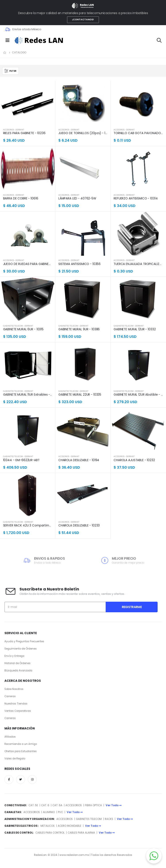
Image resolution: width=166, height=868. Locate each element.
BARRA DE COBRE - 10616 (21, 199)
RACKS (109, 819)
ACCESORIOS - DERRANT (14, 130)
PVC (60, 812)
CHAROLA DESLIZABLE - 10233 (79, 526)
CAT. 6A (57, 805)
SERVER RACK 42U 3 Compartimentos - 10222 (28, 526)
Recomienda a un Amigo (21, 744)
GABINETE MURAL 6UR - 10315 (23, 329)
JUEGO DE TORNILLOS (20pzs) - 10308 (83, 133)
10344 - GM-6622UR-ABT (21, 460)
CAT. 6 (45, 805)
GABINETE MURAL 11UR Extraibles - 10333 (28, 395)
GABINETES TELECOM (89, 819)
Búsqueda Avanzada (18, 671)
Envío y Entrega (14, 656)
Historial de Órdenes (17, 663)
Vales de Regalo (15, 759)
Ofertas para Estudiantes (21, 751)
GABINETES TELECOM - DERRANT (18, 326)
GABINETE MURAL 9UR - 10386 (79, 329)
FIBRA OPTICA (94, 805)
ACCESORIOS (74, 805)
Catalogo (19, 52)
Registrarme (132, 607)
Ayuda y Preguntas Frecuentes (24, 641)
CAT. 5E (33, 805)
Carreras (10, 696)
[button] (159, 41)
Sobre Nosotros (14, 689)
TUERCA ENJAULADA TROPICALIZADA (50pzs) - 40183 (138, 264)
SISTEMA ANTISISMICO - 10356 (79, 264)
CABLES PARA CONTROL (50, 833)
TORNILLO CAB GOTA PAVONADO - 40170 (138, 133)
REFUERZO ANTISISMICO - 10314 (136, 199)
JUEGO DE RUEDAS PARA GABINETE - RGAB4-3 (28, 264)
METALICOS (48, 826)
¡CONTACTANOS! (83, 20)
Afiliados (10, 737)
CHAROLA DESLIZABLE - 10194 (79, 460)
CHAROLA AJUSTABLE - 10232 (134, 460)
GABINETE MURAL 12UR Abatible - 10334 (138, 395)
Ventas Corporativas (18, 711)
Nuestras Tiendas (16, 704)
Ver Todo (114, 805)
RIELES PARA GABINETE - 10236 (24, 133)
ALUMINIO (49, 812)
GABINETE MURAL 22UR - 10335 (80, 395)
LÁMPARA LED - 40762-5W (77, 199)
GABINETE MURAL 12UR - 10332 (135, 329)
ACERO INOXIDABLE (70, 826)
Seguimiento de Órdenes (21, 649)
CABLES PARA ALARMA (81, 833)
